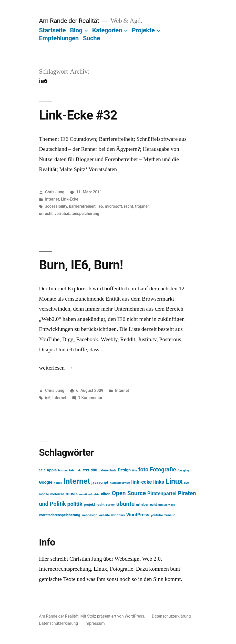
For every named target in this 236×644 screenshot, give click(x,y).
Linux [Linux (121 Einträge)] (174, 481)
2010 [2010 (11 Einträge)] (42, 470)
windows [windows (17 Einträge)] (118, 515)
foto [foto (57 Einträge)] (143, 469)
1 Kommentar (90, 398)
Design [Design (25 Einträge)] (124, 470)
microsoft (114, 206)
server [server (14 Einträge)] (110, 505)
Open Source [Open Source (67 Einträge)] (129, 493)
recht (129, 206)
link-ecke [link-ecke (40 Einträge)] (141, 482)
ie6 (100, 206)
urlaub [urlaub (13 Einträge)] (163, 505)
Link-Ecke (70, 199)
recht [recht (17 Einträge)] (100, 504)
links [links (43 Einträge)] (159, 482)
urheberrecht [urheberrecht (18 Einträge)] (146, 504)
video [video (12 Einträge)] (172, 505)
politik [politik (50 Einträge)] (75, 504)
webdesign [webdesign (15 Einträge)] (90, 515)
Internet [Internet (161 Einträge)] (77, 481)
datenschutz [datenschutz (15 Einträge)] (108, 470)
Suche (92, 38)
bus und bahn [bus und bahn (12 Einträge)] (67, 470)
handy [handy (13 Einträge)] (58, 483)
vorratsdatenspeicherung (77, 214)
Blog (76, 30)
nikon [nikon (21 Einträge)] (106, 494)
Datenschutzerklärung (171, 616)
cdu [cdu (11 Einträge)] (79, 470)
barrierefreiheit (82, 206)
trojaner (142, 206)
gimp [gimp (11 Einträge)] (186, 470)
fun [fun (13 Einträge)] (179, 470)
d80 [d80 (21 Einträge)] (94, 470)
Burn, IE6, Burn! (81, 265)
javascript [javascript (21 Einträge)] (100, 482)
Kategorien (107, 30)
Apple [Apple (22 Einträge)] (52, 470)
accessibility (56, 206)
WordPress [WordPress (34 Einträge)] (138, 515)
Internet (52, 199)
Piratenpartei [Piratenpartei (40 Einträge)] (162, 494)
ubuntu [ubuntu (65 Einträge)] (126, 504)
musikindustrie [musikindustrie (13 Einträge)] (89, 494)
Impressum (95, 623)
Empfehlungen (59, 38)
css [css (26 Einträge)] (86, 470)
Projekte (143, 30)
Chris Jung (55, 192)
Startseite (52, 30)
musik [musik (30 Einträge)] (72, 494)
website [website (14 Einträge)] (104, 515)
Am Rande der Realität (69, 21)
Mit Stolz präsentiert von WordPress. (113, 616)
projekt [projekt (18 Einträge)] (89, 504)
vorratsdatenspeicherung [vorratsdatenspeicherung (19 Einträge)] (60, 515)
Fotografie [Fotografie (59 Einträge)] (163, 469)
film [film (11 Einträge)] (135, 470)
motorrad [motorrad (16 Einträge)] (57, 494)
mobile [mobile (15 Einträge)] (44, 494)
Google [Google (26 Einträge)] (46, 482)
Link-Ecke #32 (78, 115)
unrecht (46, 214)
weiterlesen (52, 368)
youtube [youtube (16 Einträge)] (157, 515)
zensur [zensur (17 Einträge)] (170, 515)
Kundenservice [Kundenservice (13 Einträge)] (120, 483)
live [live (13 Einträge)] (186, 483)
